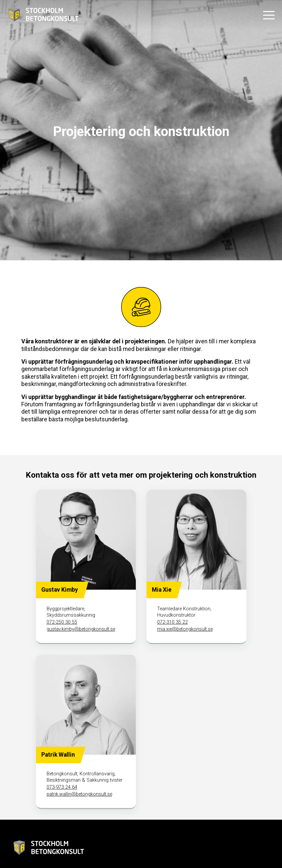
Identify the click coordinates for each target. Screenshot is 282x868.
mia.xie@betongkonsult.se (185, 629)
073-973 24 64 (62, 787)
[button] (269, 15)
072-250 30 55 (62, 622)
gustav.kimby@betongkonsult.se (81, 629)
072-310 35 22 (172, 622)
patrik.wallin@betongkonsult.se (79, 794)
